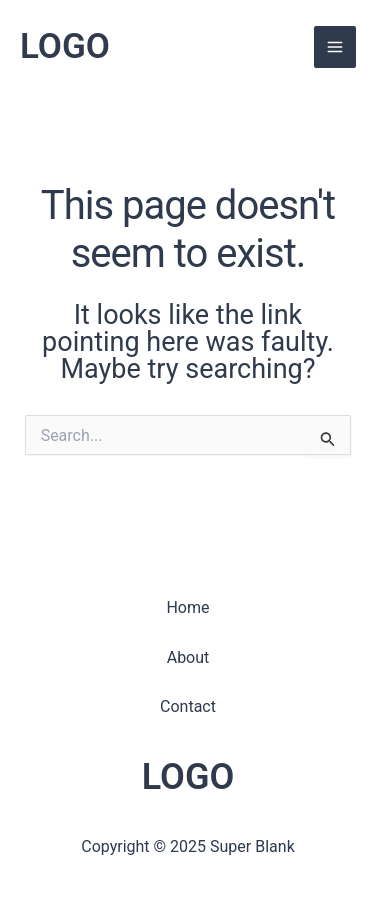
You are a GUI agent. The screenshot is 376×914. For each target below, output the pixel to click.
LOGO (65, 46)
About (188, 657)
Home (187, 607)
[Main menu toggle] (335, 47)
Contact (188, 706)
